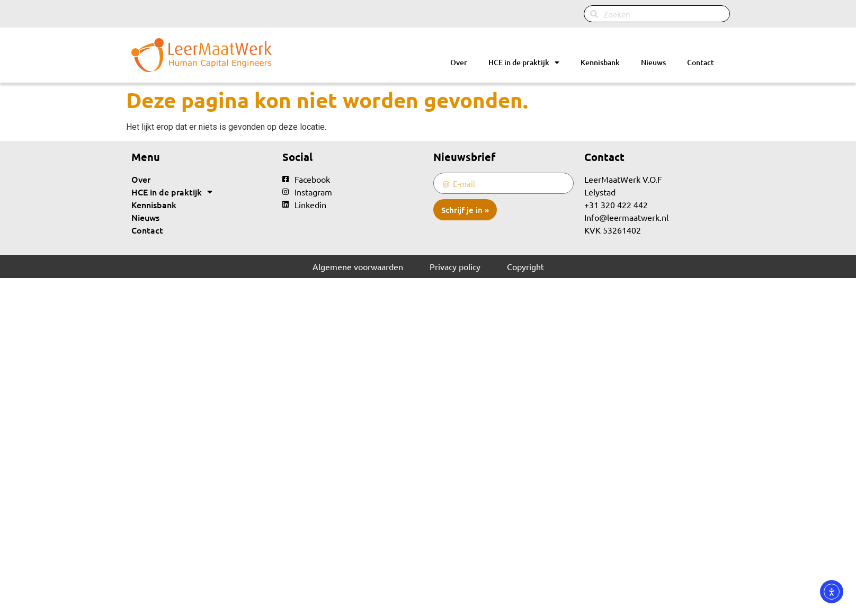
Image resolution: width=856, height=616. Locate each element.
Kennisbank (600, 62)
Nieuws (653, 62)
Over (459, 62)
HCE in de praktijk (524, 63)
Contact (701, 62)
